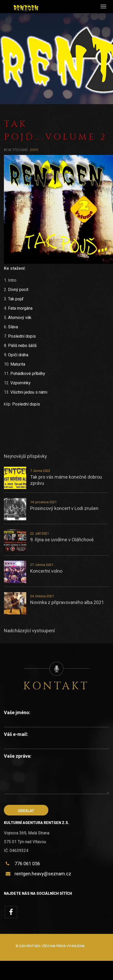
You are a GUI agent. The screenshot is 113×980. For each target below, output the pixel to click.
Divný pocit (18, 290)
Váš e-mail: (16, 734)
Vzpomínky (21, 383)
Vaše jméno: (17, 712)
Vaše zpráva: (18, 756)
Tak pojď (16, 299)
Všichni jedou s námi (29, 392)
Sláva (13, 327)
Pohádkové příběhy (28, 374)
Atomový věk (20, 318)
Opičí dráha (18, 355)
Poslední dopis (22, 336)
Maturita (18, 364)
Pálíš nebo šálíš (22, 346)
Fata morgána (20, 308)
